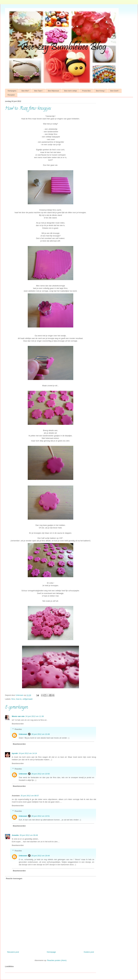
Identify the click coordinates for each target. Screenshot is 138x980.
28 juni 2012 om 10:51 (41, 816)
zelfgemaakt (28, 699)
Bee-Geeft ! (115, 91)
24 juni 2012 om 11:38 (35, 716)
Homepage (51, 952)
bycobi (15, 753)
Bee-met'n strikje (70, 91)
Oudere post (89, 952)
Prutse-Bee (86, 91)
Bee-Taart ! (38, 91)
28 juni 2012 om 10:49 (41, 734)
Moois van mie (18, 716)
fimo (13, 699)
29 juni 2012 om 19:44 (41, 856)
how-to (19, 699)
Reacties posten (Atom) (57, 960)
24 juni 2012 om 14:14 (28, 753)
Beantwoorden (18, 724)
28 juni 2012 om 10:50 (41, 774)
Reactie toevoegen (14, 878)
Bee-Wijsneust (53, 91)
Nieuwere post (13, 952)
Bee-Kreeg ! (100, 91)
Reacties (18, 729)
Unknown (23, 734)
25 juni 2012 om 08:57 (30, 796)
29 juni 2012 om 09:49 (29, 835)
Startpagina (12, 91)
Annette (15, 835)
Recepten (11, 95)
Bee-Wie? (25, 91)
